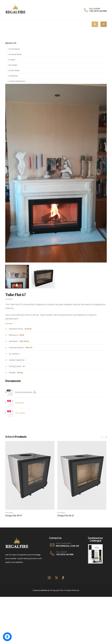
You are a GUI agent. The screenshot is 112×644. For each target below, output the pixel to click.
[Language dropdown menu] (95, 24)
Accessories (13, 76)
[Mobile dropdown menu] (104, 24)
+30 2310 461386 (98, 11)
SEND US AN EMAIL (64, 543)
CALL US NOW (95, 9)
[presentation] (9, 173)
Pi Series (12, 60)
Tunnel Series (14, 49)
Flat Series (13, 65)
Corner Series (14, 70)
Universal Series (15, 54)
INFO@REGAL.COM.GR (67, 546)
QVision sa (46, 590)
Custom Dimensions (17, 81)
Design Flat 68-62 (66, 516)
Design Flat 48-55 (13, 516)
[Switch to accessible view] (7, 637)
